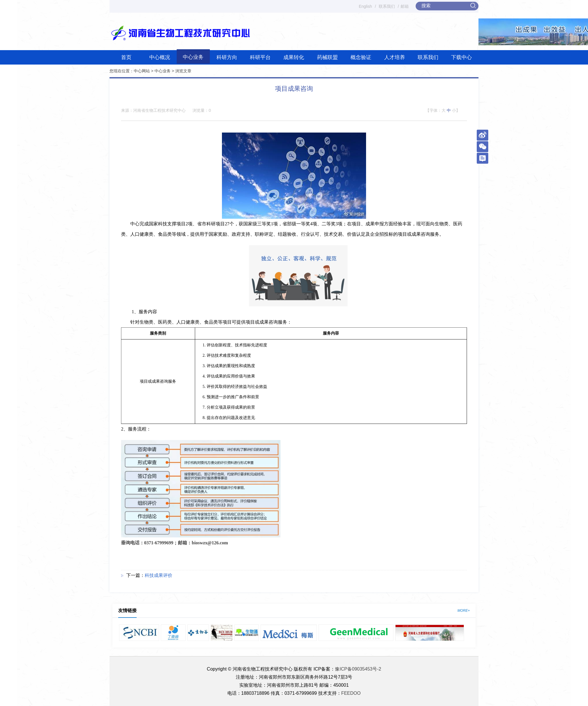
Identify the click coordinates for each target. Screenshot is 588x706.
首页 (126, 57)
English (365, 6)
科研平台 (260, 57)
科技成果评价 (159, 575)
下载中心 (461, 57)
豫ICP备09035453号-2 (358, 669)
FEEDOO (351, 693)
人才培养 (395, 57)
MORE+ (464, 611)
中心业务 (193, 57)
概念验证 (361, 57)
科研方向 (227, 57)
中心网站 (142, 71)
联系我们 (387, 6)
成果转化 (294, 57)
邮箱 (405, 6)
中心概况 (160, 57)
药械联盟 (327, 57)
